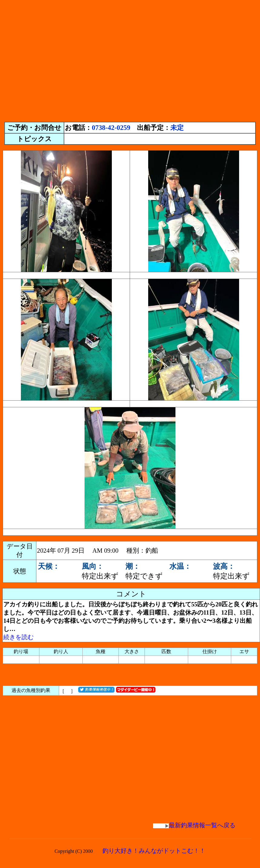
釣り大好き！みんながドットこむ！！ (154, 851)
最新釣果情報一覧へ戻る (194, 825)
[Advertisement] (57, 59)
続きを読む (18, 637)
